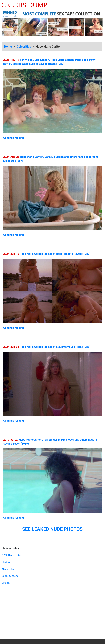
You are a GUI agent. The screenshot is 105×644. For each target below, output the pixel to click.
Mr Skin (6, 583)
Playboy (6, 562)
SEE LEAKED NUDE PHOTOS (52, 529)
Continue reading (14, 138)
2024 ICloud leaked (12, 555)
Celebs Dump (24, 5)
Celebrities (24, 47)
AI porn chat (8, 569)
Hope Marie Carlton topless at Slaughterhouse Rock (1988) (55, 347)
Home (8, 47)
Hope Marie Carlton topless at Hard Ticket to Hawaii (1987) (55, 254)
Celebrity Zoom (10, 576)
